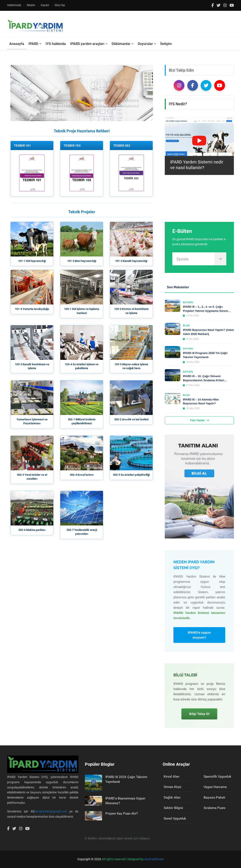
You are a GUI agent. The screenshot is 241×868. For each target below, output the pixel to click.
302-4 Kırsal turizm (82, 475)
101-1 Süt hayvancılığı (32, 261)
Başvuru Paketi (214, 798)
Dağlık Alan (172, 798)
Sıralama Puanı (215, 808)
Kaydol (45, 5)
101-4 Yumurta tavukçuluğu (32, 309)
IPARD (33, 44)
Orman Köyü (172, 787)
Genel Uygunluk (175, 818)
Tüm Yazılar (199, 420)
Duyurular (145, 44)
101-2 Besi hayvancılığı (82, 261)
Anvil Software (154, 859)
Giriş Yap (60, 5)
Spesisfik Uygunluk (217, 777)
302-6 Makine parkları (32, 530)
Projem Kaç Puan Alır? (122, 814)
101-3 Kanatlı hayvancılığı (131, 261)
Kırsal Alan (171, 777)
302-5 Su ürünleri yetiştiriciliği (131, 475)
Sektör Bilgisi (173, 808)
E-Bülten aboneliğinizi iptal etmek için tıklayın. (118, 838)
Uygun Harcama (215, 787)
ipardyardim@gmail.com (50, 811)
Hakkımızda (14, 5)
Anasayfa (17, 44)
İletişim (31, 5)
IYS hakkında (56, 44)
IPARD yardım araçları (87, 44)
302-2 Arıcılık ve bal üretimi (131, 419)
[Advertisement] (155, 26)
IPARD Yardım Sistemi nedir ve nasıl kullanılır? (197, 165)
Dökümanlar (121, 44)
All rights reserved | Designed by (123, 859)
